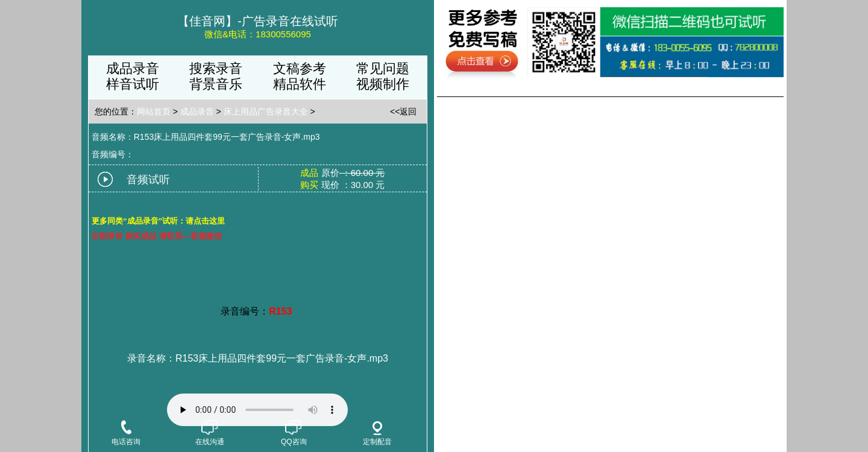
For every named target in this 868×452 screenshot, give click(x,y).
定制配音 (377, 434)
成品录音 (133, 68)
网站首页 (154, 111)
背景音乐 (216, 84)
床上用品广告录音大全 (266, 111)
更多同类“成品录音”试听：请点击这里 (158, 221)
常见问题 (383, 68)
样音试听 (133, 84)
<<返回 (403, 111)
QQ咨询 (294, 434)
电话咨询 (126, 434)
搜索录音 (216, 68)
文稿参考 (300, 68)
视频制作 (383, 84)
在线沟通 (210, 434)
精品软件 (300, 84)
